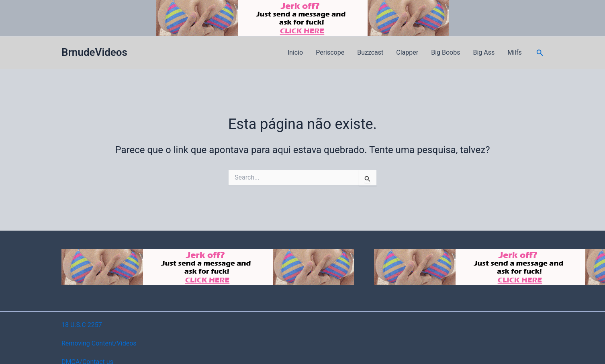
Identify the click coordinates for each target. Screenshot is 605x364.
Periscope (330, 52)
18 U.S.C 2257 (82, 325)
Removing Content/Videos (99, 343)
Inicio (295, 52)
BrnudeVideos (94, 52)
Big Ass (484, 52)
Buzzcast (370, 52)
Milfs (515, 52)
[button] (540, 53)
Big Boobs (446, 52)
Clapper (407, 52)
